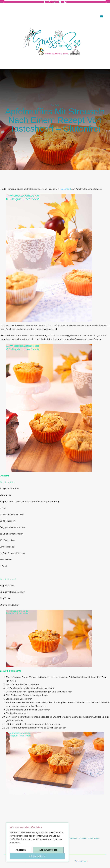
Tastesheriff (65, 189)
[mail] (65, 2)
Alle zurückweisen (48, 850)
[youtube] (60, 2)
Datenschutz (81, 861)
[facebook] (45, 2)
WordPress (94, 838)
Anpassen (21, 850)
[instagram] (50, 2)
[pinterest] (55, 2)
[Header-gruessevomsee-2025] (55, 24)
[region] (37, 842)
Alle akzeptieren (37, 856)
